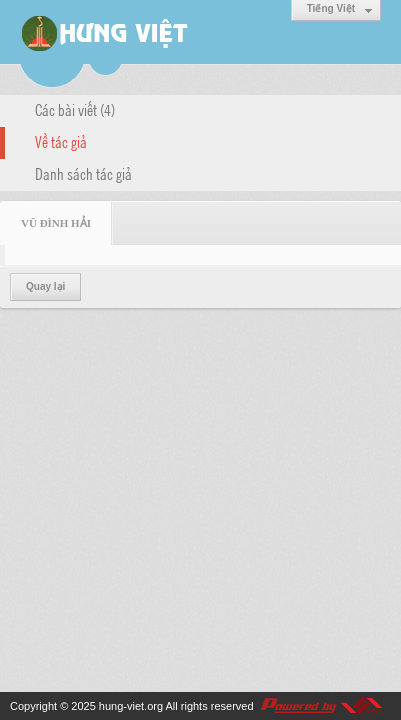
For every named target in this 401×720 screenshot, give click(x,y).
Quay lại (45, 286)
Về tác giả (61, 141)
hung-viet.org (131, 706)
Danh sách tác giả (83, 173)
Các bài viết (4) (75, 109)
